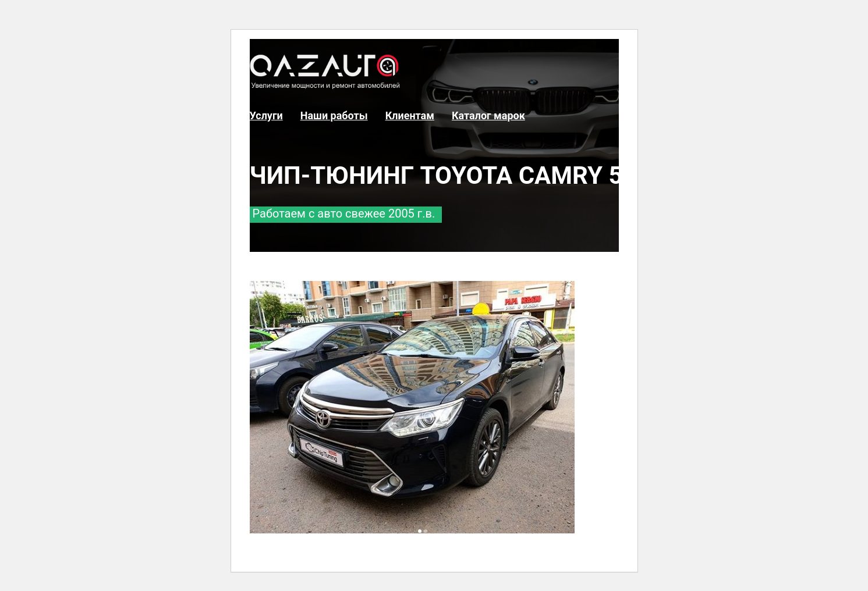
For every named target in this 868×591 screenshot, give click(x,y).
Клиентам (410, 115)
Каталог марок (488, 115)
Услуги (266, 115)
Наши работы (334, 115)
